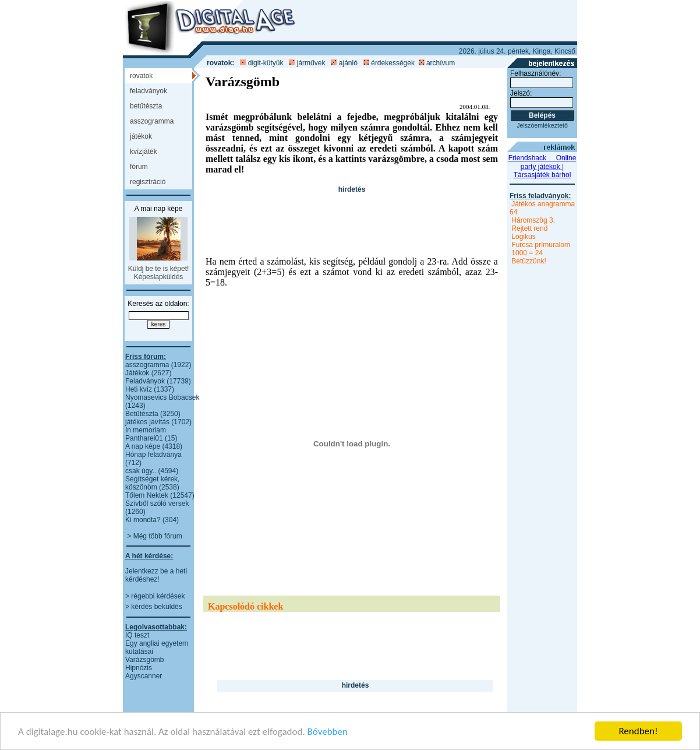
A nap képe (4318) (154, 446)
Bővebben (328, 732)
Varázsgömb (144, 660)
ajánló (348, 63)
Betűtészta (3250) (153, 414)
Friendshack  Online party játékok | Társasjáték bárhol (542, 166)
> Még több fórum (154, 536)
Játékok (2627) (148, 373)
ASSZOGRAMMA (152, 121)
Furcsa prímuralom (541, 245)
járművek (311, 63)
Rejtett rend (529, 228)
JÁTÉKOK (141, 136)
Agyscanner (144, 676)
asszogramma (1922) (158, 365)
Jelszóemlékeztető (542, 125)
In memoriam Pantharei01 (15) (151, 434)
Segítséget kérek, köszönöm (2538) (152, 483)
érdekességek (393, 63)
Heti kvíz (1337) (150, 389)
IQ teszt (137, 635)
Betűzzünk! (528, 261)
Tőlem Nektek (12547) (160, 495)
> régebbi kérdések (155, 596)
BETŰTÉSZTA (146, 106)
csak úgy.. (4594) (152, 471)
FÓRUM (139, 167)
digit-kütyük (266, 63)
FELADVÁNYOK (149, 91)
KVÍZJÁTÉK (144, 152)
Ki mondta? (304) (152, 520)
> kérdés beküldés (154, 607)
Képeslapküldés (159, 277)
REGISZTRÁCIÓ (148, 182)
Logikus (523, 237)
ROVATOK (141, 76)
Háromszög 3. (533, 220)
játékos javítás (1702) (158, 422)
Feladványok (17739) (158, 381)
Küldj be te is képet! (159, 269)
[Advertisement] (362, 218)
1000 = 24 (527, 253)
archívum (441, 63)
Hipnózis (139, 668)
